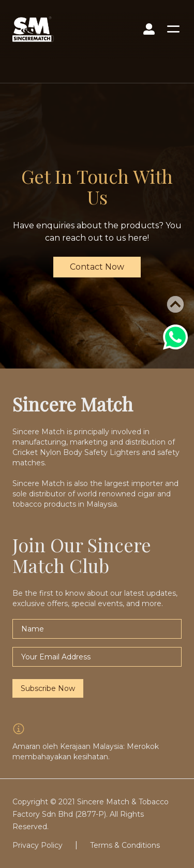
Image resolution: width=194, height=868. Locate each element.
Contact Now (97, 267)
